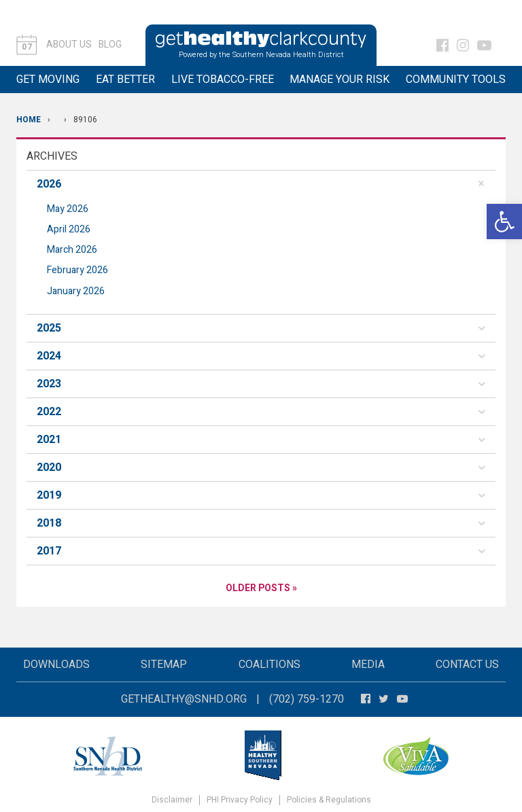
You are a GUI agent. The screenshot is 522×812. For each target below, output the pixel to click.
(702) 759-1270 (307, 699)
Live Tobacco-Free (223, 80)
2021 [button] (49, 440)
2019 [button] (49, 495)
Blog (110, 45)
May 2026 (68, 209)
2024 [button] (49, 356)
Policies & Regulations (329, 800)
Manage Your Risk (340, 80)
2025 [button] (49, 328)
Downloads (56, 665)
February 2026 (77, 270)
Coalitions (269, 665)
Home (29, 120)
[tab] (261, 184)
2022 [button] (49, 412)
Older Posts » (261, 588)
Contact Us (467, 665)
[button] (504, 222)
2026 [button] (49, 184)
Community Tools (456, 80)
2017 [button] (49, 551)
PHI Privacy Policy (240, 800)
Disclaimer (172, 800)
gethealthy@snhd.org (184, 699)
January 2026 (76, 291)
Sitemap (164, 665)
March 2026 (72, 250)
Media (368, 665)
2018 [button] (49, 523)
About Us (69, 45)
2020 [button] (49, 467)
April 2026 (69, 229)
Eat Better (125, 80)
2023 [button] (49, 384)
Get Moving (48, 80)
